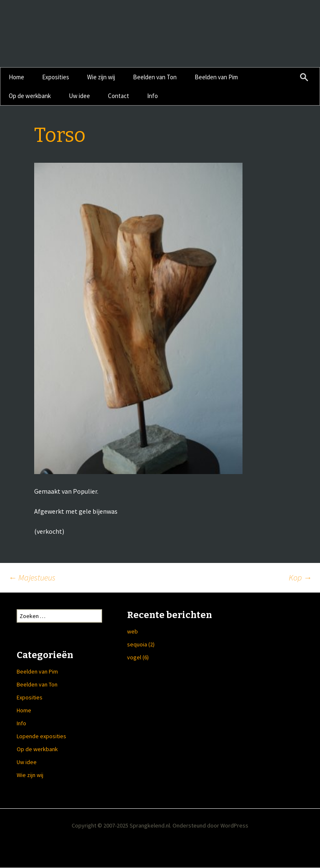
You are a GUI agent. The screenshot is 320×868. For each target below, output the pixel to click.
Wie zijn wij (101, 77)
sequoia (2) (141, 644)
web (132, 631)
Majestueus (32, 577)
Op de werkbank (30, 96)
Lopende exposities (41, 736)
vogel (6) (138, 657)
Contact (119, 96)
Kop (300, 577)
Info (152, 96)
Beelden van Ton (155, 77)
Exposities (56, 77)
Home (16, 77)
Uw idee (79, 96)
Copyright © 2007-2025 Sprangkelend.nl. (122, 825)
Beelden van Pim (216, 77)
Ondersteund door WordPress (210, 825)
